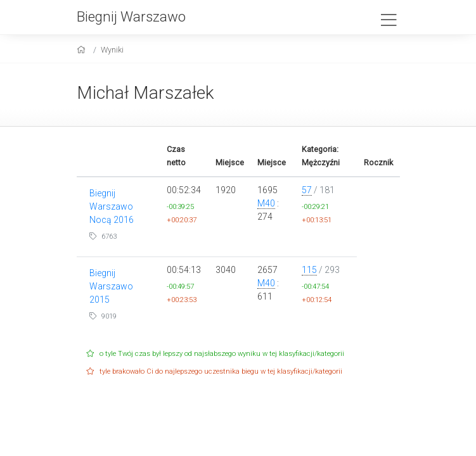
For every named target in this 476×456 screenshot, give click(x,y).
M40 (266, 203)
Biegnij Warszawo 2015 (111, 286)
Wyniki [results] (112, 50)
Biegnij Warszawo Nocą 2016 (112, 206)
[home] (83, 50)
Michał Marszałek (145, 93)
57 (307, 190)
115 (309, 270)
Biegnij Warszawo (131, 16)
